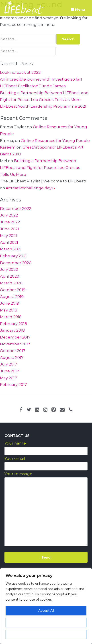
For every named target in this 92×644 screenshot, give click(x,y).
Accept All (46, 611)
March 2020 (11, 283)
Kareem (8, 147)
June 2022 (10, 222)
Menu (78, 9)
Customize (46, 623)
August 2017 (12, 358)
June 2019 (10, 303)
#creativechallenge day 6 (30, 188)
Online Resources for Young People (55, 141)
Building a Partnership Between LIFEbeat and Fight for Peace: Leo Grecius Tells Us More (40, 167)
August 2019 (12, 297)
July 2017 (8, 364)
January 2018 (12, 330)
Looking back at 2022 (20, 72)
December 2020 (16, 263)
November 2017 (15, 344)
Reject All (46, 634)
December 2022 (16, 209)
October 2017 (13, 351)
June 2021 (9, 229)
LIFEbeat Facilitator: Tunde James (33, 86)
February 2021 (13, 256)
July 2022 (9, 215)
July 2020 (9, 269)
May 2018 (9, 310)
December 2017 (15, 337)
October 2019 (13, 290)
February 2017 (13, 385)
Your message (18, 474)
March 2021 (11, 249)
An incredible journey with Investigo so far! (41, 79)
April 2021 (9, 242)
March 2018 (11, 317)
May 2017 (8, 378)
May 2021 (8, 236)
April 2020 (10, 276)
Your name (15, 443)
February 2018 (13, 324)
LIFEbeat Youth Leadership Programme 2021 (43, 106)
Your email (15, 458)
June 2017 (9, 371)
